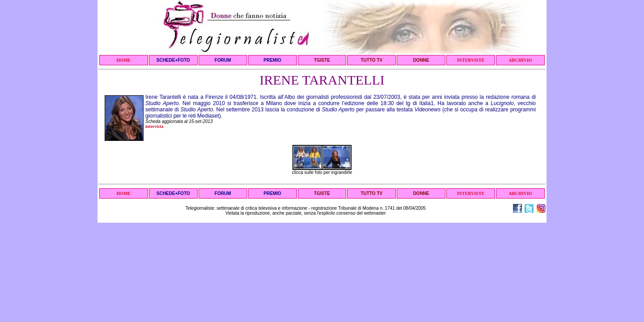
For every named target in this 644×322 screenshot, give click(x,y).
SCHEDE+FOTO (173, 60)
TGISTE (322, 60)
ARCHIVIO (520, 60)
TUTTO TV (371, 60)
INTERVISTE (471, 60)
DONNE (421, 60)
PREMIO (272, 60)
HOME (124, 60)
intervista (155, 126)
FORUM (223, 60)
